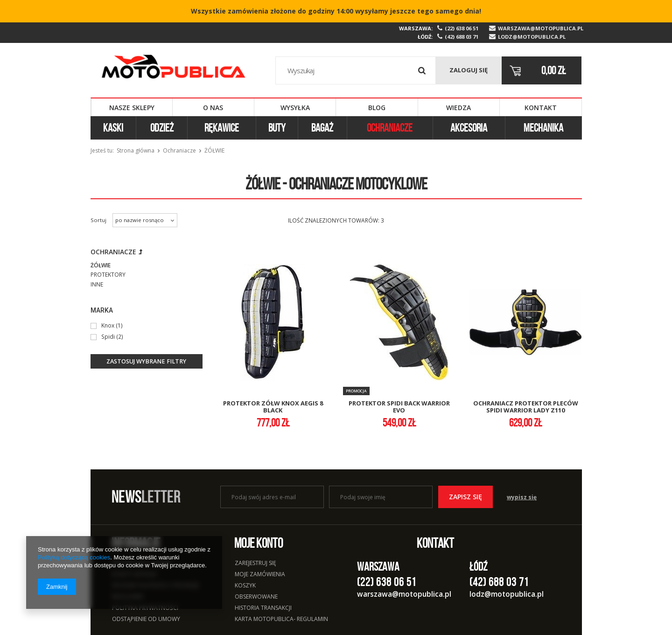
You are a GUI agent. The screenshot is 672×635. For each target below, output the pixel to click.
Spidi (108, 336)
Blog (377, 108)
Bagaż (322, 128)
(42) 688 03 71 (462, 37)
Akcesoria (469, 128)
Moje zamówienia (260, 575)
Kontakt (541, 108)
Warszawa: (416, 28)
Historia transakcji (263, 608)
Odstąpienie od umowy (146, 620)
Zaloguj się (469, 70)
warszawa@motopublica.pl (540, 28)
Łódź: (425, 37)
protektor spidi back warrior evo (399, 407)
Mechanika (543, 128)
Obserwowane (256, 597)
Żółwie (101, 265)
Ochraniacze (390, 128)
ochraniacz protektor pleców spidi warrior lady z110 (526, 407)
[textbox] (356, 70)
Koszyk (245, 586)
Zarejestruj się (255, 564)
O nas (213, 108)
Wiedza (458, 108)
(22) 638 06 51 (462, 28)
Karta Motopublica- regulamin (281, 620)
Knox (108, 325)
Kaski (113, 128)
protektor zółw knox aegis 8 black (273, 407)
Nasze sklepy (132, 108)
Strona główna (136, 150)
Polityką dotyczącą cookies (74, 557)
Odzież (162, 128)
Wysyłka (295, 108)
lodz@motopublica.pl (532, 37)
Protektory (108, 275)
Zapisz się (465, 497)
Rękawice (222, 128)
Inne (97, 284)
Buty (277, 128)
